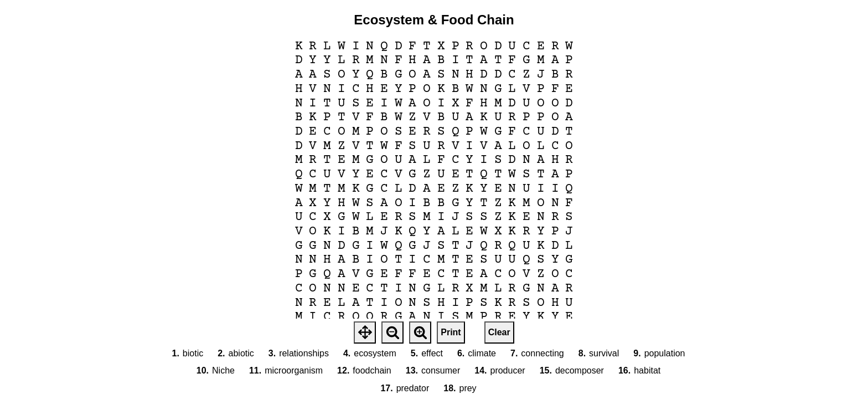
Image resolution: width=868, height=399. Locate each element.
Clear (499, 332)
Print (451, 332)
